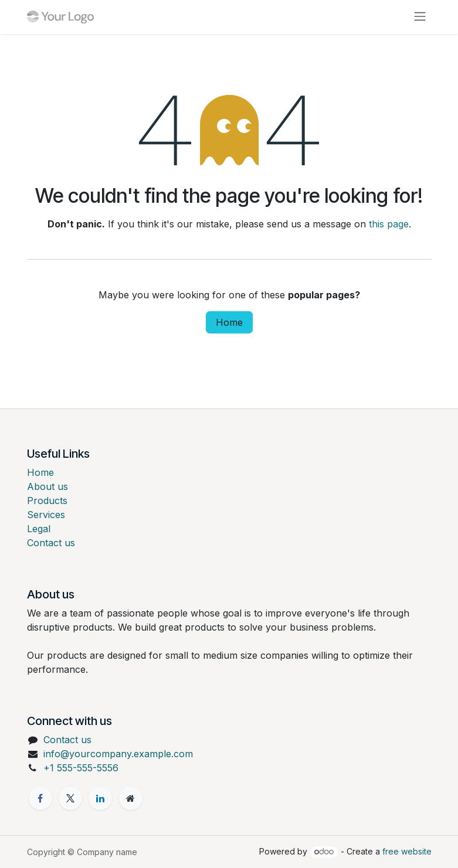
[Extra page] (131, 798)
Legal (39, 529)
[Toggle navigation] (420, 17)
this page (389, 224)
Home (229, 322)
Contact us (51, 543)
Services (46, 515)
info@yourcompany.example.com (118, 754)
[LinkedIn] (100, 798)
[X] (70, 798)
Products (47, 501)
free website (407, 851)
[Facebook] (40, 798)
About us (48, 486)
